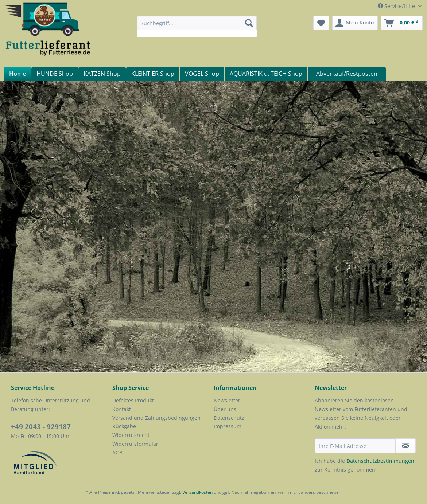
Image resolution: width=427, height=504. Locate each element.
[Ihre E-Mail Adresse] (355, 446)
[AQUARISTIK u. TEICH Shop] (266, 74)
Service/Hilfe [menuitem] (397, 6)
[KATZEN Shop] (102, 74)
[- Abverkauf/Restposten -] (347, 74)
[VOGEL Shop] (202, 74)
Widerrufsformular (135, 444)
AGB (117, 452)
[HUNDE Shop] (55, 74)
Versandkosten (197, 492)
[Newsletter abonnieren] (405, 446)
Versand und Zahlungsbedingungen (156, 418)
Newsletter (227, 400)
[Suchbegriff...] (197, 23)
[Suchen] (249, 23)
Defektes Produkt (133, 400)
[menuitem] (197, 26)
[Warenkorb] (402, 23)
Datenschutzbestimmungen (380, 461)
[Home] (17, 74)
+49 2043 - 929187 (41, 427)
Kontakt (122, 409)
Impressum (228, 426)
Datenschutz (229, 418)
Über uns (225, 409)
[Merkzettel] (321, 23)
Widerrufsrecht (131, 435)
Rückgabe (124, 426)
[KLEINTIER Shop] (153, 74)
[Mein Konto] (355, 23)
